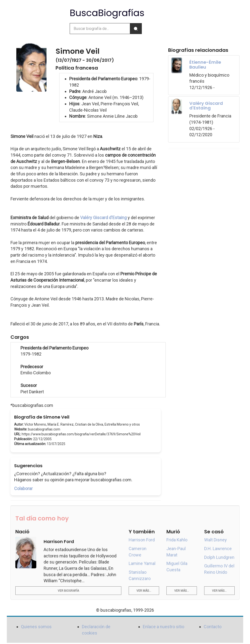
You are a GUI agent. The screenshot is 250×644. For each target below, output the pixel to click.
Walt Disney (216, 540)
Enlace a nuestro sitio (163, 627)
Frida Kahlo (177, 540)
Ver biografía (68, 591)
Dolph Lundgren (219, 557)
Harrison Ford (142, 540)
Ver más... (144, 591)
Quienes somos (36, 627)
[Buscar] (136, 29)
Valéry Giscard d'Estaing (103, 218)
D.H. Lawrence (218, 549)
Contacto (213, 627)
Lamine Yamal (142, 563)
